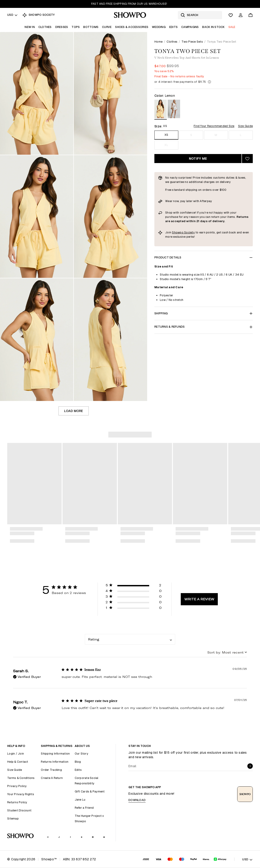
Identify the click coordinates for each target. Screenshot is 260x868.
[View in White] (174, 110)
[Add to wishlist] (247, 159)
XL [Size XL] (166, 145)
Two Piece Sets (192, 42)
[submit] (250, 766)
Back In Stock (213, 27)
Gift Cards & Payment (90, 791)
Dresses (62, 27)
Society (189, 232)
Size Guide (246, 126)
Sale (232, 27)
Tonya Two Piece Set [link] (222, 42)
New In (30, 27)
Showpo (178, 232)
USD (13, 15)
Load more (73, 411)
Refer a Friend (84, 808)
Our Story (81, 754)
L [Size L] (241, 135)
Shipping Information (55, 754)
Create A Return (52, 778)
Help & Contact (18, 762)
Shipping (204, 313)
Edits (173, 27)
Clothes (45, 27)
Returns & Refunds (204, 327)
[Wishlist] (231, 15)
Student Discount (19, 810)
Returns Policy (17, 802)
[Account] (241, 15)
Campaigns (190, 27)
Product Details (204, 257)
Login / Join (16, 754)
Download (137, 800)
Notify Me (198, 159)
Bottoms (91, 27)
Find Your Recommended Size (214, 126)
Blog (78, 762)
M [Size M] (216, 135)
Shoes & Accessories (132, 27)
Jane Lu (80, 800)
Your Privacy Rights (21, 794)
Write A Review (199, 599)
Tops (76, 27)
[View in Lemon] (161, 110)
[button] (134, 586)
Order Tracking (51, 770)
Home (158, 42)
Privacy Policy (17, 786)
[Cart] (251, 15)
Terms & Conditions (21, 778)
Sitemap (13, 818)
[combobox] (130, 639)
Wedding (159, 27)
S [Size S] (191, 135)
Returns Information (55, 762)
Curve (107, 27)
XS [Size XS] (166, 135)
